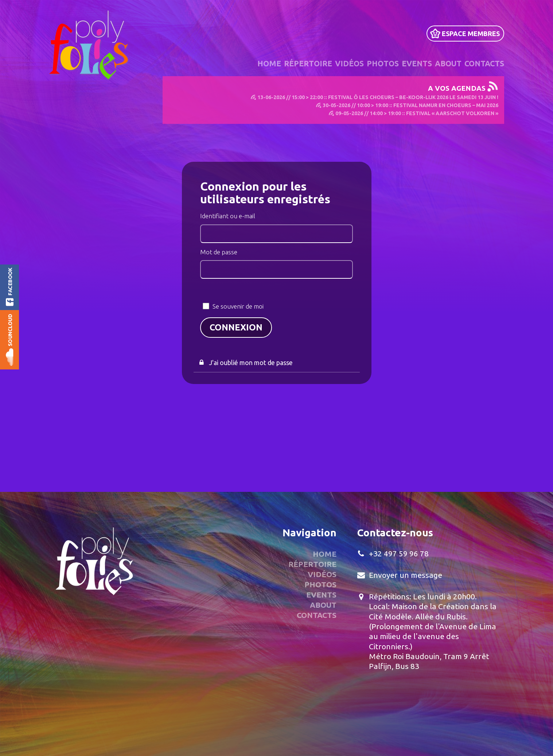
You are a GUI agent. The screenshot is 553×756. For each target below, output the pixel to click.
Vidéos (349, 63)
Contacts (484, 63)
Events (417, 63)
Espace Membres (471, 34)
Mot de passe (219, 252)
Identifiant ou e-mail (228, 216)
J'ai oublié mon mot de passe (251, 362)
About (448, 63)
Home (269, 63)
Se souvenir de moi (238, 306)
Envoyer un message (406, 575)
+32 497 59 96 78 (399, 553)
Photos (383, 63)
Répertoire (308, 63)
